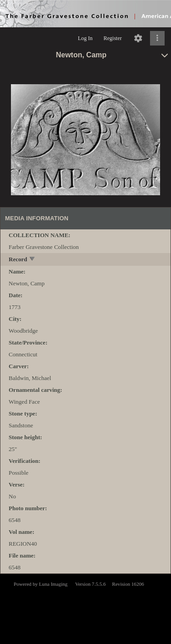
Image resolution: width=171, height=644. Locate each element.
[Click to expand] (157, 38)
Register (113, 38)
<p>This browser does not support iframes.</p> (85, 608)
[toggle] (33, 260)
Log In (85, 38)
